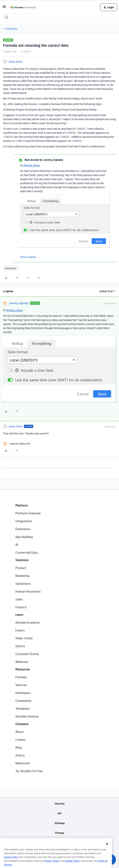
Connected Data (27, 553)
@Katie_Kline (31, 165)
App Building (24, 537)
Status (20, 755)
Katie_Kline (16, 62)
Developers (23, 693)
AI (17, 545)
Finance (21, 607)
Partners (21, 677)
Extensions (23, 529)
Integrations (24, 521)
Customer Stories (27, 654)
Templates (23, 709)
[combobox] (59, 17)
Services (21, 685)
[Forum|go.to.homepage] (23, 7)
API (59, 813)
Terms (59, 843)
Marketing (22, 576)
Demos (20, 646)
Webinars (22, 662)
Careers (21, 740)
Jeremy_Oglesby (19, 303)
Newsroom (23, 763)
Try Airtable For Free (29, 771)
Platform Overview (28, 513)
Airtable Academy (28, 622)
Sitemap (60, 823)
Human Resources (28, 591)
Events (20, 630)
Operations (23, 584)
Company (22, 724)
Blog (18, 747)
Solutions (22, 560)
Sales (19, 599)
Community (23, 701)
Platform (22, 505)
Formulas (12, 29)
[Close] (107, 850)
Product (21, 568)
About (20, 732)
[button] (4, 8)
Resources (23, 669)
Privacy (60, 833)
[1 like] (20, 444)
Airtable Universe (27, 716)
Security (59, 804)
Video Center (24, 638)
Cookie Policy (11, 863)
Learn (19, 615)
